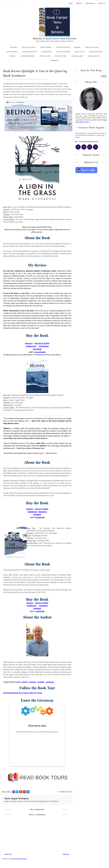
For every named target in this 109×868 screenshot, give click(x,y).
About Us (79, 3)
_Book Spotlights (29, 47)
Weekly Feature (42, 79)
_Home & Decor (93, 56)
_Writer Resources (27, 56)
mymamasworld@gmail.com (88, 141)
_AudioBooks (46, 52)
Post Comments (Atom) (19, 859)
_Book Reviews (46, 47)
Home (71, 3)
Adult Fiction (16, 79)
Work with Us (90, 3)
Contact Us (101, 3)
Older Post (66, 854)
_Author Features (63, 47)
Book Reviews (25, 79)
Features (14, 47)
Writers (13, 56)
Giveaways (54, 60)
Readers (77, 47)
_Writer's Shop (45, 56)
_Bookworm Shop (96, 52)
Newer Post (8, 854)
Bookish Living (61, 56)
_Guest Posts (79, 52)
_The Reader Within (29, 52)
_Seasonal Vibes (77, 56)
